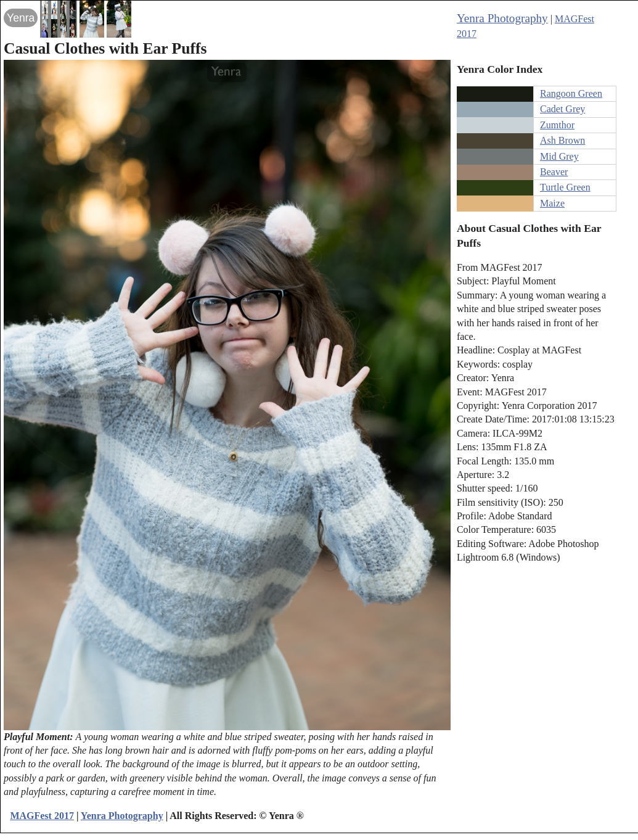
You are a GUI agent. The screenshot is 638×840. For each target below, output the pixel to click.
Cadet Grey (562, 109)
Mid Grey (559, 156)
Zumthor (557, 125)
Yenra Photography (502, 18)
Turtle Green (565, 187)
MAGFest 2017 (42, 816)
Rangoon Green (571, 93)
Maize (552, 203)
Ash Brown (562, 140)
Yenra (21, 18)
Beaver (554, 172)
